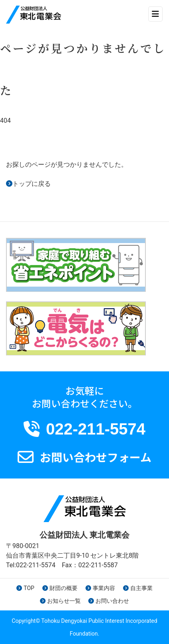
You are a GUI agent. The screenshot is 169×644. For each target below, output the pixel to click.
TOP (25, 588)
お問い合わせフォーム (96, 457)
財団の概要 (60, 588)
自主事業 (138, 588)
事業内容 (100, 588)
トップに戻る (32, 184)
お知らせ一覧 (60, 601)
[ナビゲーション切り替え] (155, 14)
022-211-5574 (96, 429)
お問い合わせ (109, 601)
